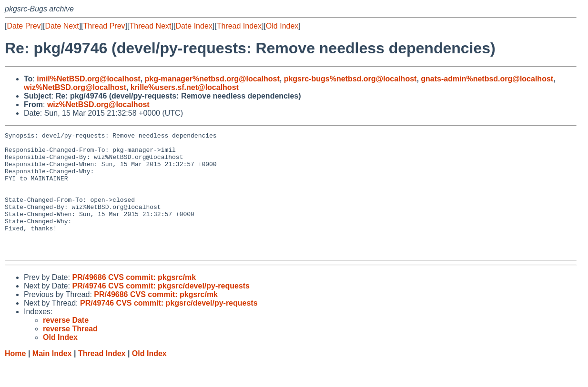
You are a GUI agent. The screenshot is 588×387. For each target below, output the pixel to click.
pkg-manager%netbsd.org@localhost (212, 79)
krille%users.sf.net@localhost (185, 87)
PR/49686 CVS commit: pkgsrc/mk (134, 302)
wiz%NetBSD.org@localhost (75, 87)
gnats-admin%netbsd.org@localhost (487, 79)
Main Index (52, 378)
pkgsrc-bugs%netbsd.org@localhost (350, 79)
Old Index (282, 26)
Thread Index (239, 26)
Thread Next (150, 26)
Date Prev (24, 26)
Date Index (194, 26)
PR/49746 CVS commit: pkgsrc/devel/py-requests (161, 310)
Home (15, 378)
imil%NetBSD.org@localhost (88, 79)
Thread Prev (104, 26)
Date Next (62, 26)
